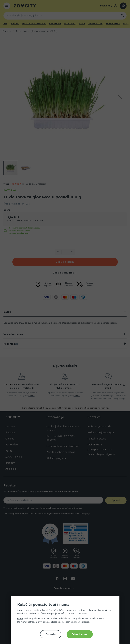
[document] (66, 621)
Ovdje (20, 619)
